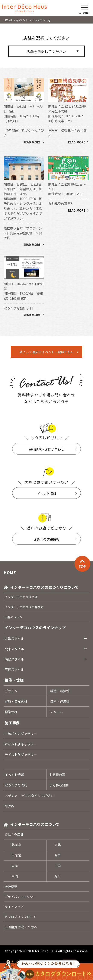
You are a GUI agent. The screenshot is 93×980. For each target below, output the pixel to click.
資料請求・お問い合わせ (46, 449)
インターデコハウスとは (21, 597)
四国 (15, 876)
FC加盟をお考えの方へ (21, 927)
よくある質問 (59, 785)
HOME (10, 572)
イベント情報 (46, 493)
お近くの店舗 (14, 834)
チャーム (57, 712)
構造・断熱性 (60, 691)
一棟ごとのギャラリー (21, 734)
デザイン (11, 691)
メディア (30, 796)
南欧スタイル (14, 659)
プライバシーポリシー (21, 897)
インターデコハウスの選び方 (24, 607)
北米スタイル (14, 649)
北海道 (16, 845)
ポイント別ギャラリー (21, 744)
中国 (58, 866)
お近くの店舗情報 (46, 539)
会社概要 (11, 887)
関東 (58, 855)
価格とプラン (14, 617)
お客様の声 (57, 775)
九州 (58, 876)
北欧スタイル (14, 638)
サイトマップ (14, 907)
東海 (15, 866)
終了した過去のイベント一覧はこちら (47, 352)
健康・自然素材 (16, 701)
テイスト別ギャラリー (21, 754)
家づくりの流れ (16, 785)
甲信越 (16, 855)
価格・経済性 (60, 701)
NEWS (9, 806)
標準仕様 (11, 712)
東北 (58, 845)
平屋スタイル (14, 669)
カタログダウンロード (21, 917)
